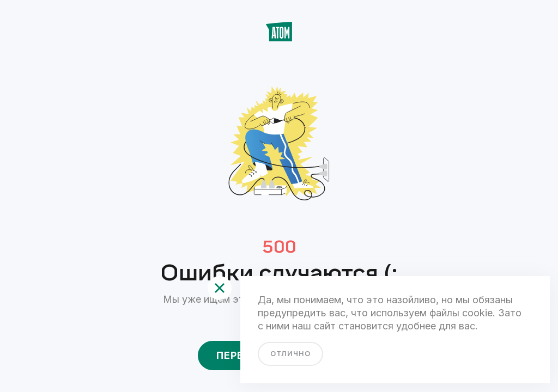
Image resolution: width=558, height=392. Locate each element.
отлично (290, 354)
